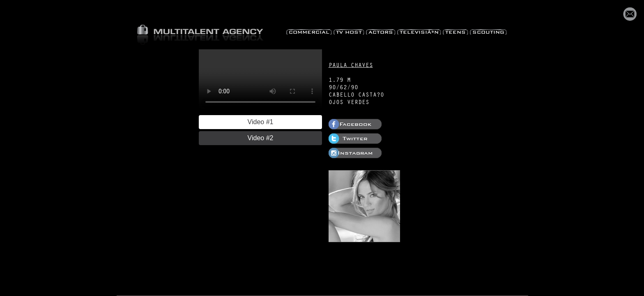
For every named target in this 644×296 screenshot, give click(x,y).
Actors (381, 31)
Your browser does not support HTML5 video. (260, 80)
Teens (455, 31)
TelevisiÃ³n (419, 31)
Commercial (309, 31)
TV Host (349, 31)
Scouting (488, 31)
